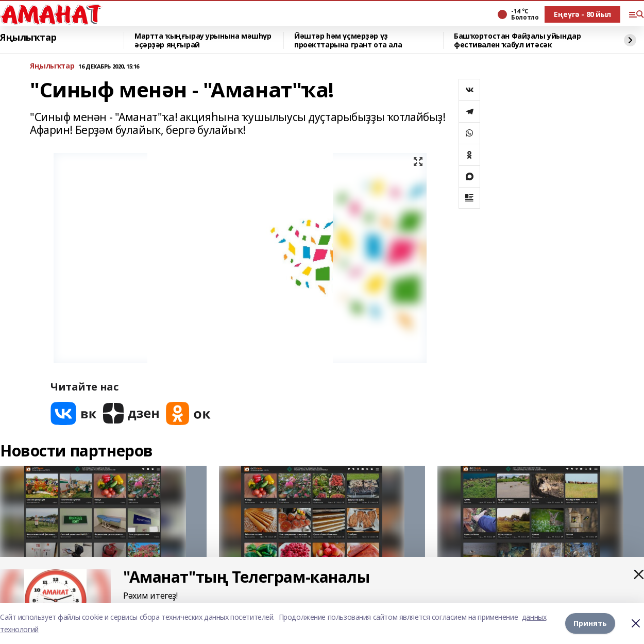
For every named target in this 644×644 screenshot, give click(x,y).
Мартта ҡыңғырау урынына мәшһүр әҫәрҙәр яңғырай (203, 40)
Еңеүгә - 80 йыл (582, 14)
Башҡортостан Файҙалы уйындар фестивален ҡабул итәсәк (517, 40)
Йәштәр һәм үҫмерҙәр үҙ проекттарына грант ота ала (348, 40)
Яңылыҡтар (28, 38)
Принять (590, 623)
